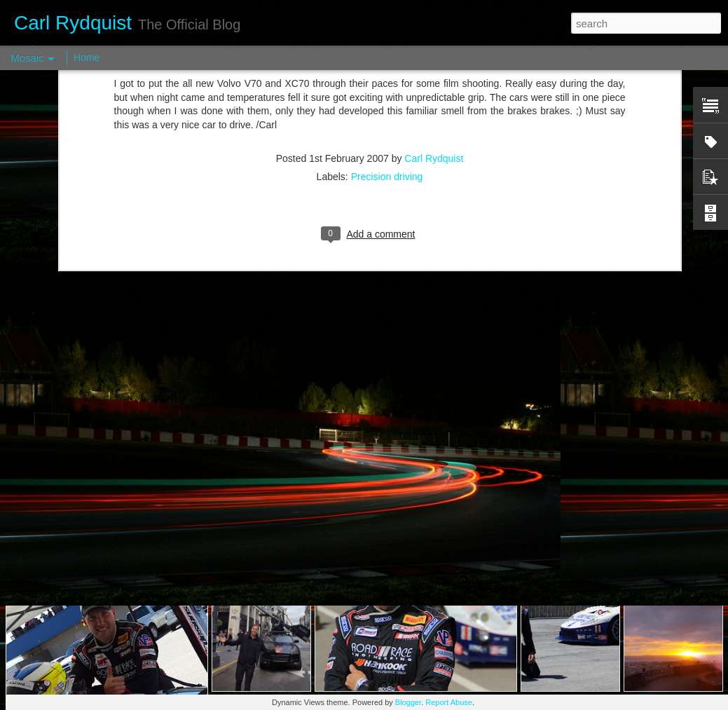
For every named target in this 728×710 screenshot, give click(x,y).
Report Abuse (449, 702)
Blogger (408, 702)
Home (87, 57)
